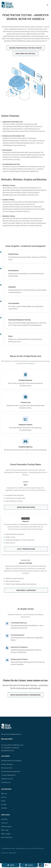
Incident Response (7, 764)
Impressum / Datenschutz (9, 853)
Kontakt (4, 804)
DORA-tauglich (6, 834)
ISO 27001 (4, 819)
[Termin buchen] (11, 865)
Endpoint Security (7, 779)
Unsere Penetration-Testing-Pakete (25, 48)
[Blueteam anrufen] (29, 865)
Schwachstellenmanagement (11, 771)
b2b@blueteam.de (8, 750)
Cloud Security (6, 782)
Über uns (4, 794)
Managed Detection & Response (11, 761)
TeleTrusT (4, 823)
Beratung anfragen (26, 507)
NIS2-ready (5, 830)
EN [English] (47, 865)
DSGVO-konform (6, 827)
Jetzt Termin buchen (26, 549)
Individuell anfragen (26, 590)
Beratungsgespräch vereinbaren (25, 695)
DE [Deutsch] (41, 865)
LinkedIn (4, 808)
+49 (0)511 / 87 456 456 (11, 748)
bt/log (3, 801)
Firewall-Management (8, 775)
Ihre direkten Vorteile (25, 54)
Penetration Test (7, 768)
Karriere (4, 797)
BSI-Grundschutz (7, 837)
